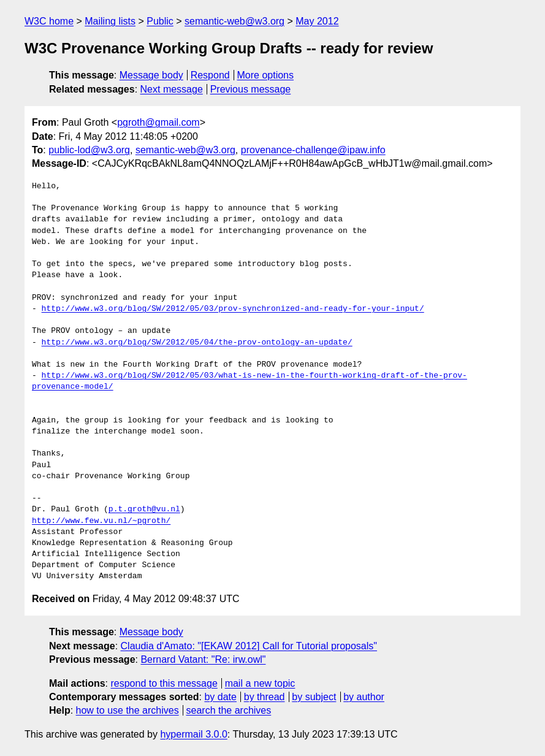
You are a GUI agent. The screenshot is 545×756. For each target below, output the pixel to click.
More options (266, 75)
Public (160, 21)
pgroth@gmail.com (158, 122)
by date (220, 697)
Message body (151, 75)
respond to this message (164, 683)
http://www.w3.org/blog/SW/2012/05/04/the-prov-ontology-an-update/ (197, 343)
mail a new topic (260, 683)
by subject (314, 697)
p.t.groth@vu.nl (144, 510)
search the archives (229, 710)
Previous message (251, 89)
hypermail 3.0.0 (193, 734)
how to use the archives (128, 710)
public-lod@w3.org (89, 150)
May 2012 (317, 21)
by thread (265, 697)
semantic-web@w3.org (234, 21)
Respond (210, 75)
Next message (172, 89)
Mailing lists (110, 21)
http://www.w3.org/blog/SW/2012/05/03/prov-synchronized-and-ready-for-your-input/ (233, 309)
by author (364, 697)
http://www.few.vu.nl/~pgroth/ (101, 521)
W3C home (49, 21)
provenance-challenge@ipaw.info (313, 150)
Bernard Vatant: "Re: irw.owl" (203, 659)
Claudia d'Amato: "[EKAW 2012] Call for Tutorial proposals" (249, 646)
